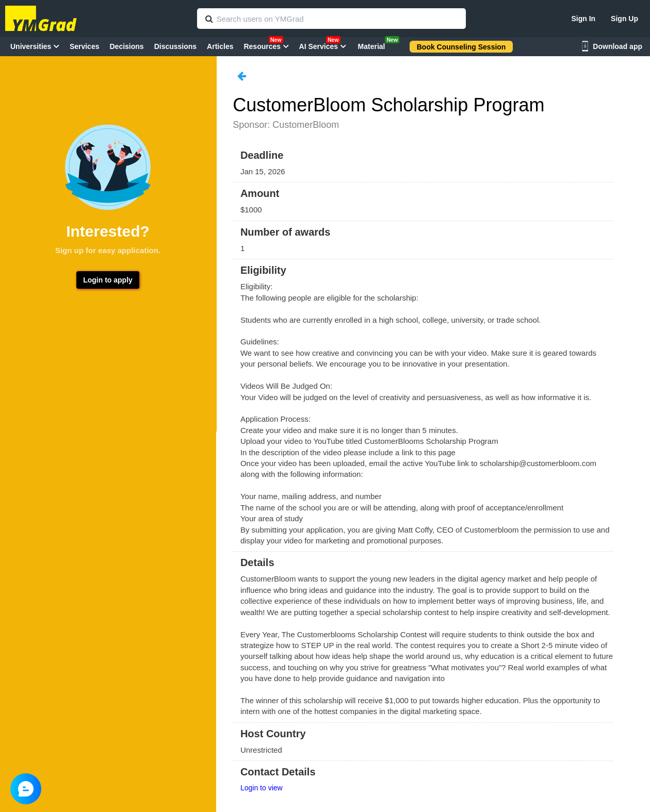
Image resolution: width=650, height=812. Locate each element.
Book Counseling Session (461, 47)
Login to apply (108, 280)
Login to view (262, 788)
